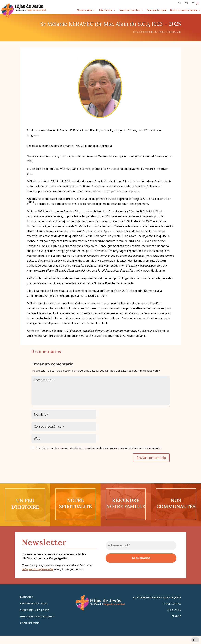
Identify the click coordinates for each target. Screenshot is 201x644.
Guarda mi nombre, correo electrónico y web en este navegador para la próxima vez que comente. (98, 448)
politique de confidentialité (38, 569)
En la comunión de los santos (149, 32)
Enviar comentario (151, 458)
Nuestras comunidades (37, 617)
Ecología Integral (157, 10)
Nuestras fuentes (130, 10)
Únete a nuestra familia (184, 10)
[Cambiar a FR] (179, 4)
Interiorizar (106, 10)
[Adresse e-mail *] (141, 545)
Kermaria (27, 597)
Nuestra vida (84, 10)
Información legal (34, 603)
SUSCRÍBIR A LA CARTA (35, 610)
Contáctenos (30, 623)
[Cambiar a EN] (186, 4)
